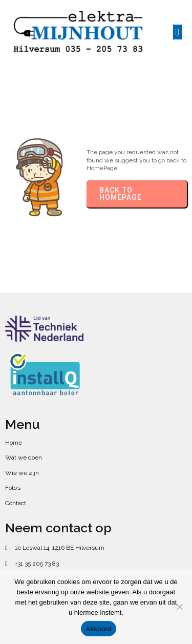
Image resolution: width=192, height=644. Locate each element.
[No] (179, 607)
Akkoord (99, 629)
